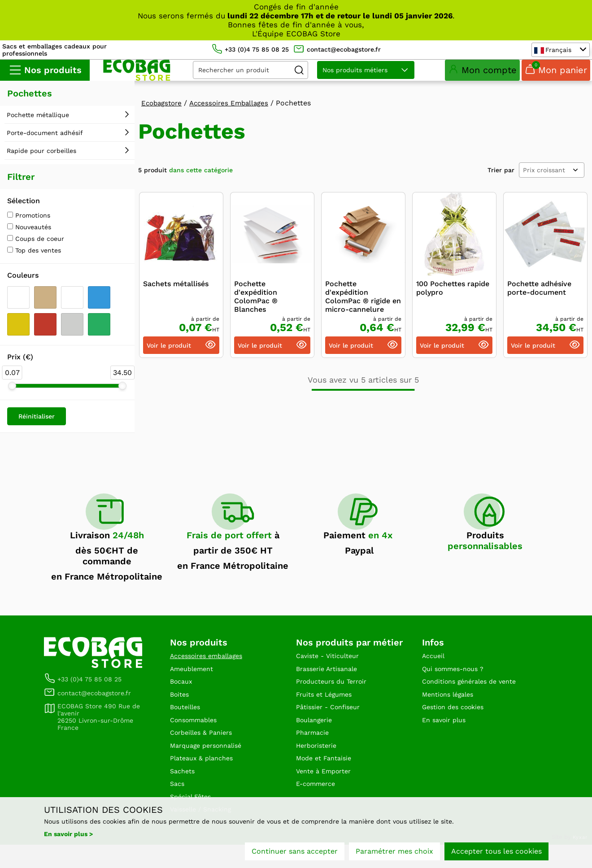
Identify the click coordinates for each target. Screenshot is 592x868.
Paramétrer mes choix (394, 853)
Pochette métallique (38, 121)
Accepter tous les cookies (496, 853)
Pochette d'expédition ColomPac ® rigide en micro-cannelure (363, 303)
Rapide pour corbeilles (41, 157)
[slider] (12, 392)
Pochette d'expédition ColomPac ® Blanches (256, 303)
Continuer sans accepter (295, 853)
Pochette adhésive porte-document (539, 294)
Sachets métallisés (176, 290)
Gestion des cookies (457, 719)
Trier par (501, 176)
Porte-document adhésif (45, 139)
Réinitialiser (37, 422)
